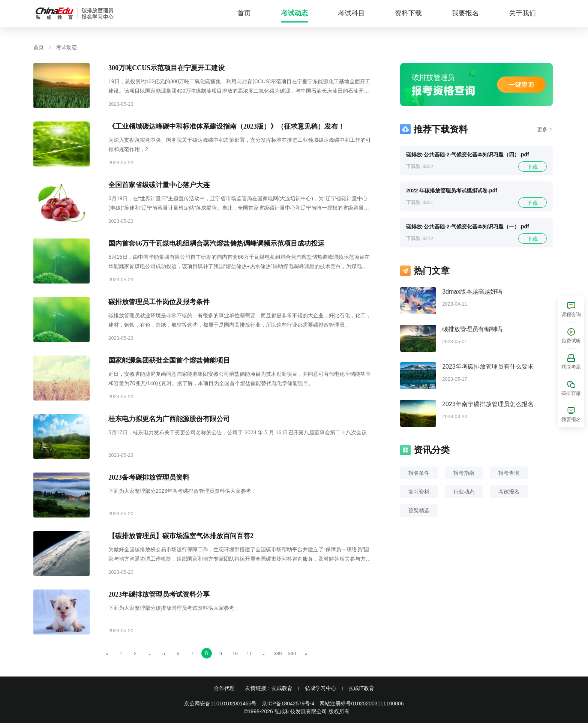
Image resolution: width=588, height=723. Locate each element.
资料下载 (408, 13)
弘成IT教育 (361, 688)
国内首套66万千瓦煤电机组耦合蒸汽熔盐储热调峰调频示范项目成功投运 (216, 243)
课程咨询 (571, 314)
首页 (244, 13)
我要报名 (465, 13)
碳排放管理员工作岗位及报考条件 (159, 302)
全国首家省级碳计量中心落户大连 (159, 185)
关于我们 (522, 13)
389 (278, 653)
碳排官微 (571, 393)
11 (249, 653)
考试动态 (294, 13)
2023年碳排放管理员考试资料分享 (159, 594)
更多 (545, 129)
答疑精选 (419, 510)
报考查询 (509, 473)
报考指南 (464, 473)
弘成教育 (282, 688)
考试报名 (509, 492)
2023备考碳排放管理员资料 (149, 477)
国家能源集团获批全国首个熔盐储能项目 (169, 360)
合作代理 (224, 688)
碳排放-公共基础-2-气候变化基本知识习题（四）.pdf (467, 154)
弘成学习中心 (321, 688)
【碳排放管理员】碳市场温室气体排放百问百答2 (181, 536)
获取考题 (571, 367)
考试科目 (351, 13)
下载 (532, 167)
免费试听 (571, 341)
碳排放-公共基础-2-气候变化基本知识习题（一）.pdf (467, 226)
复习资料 (419, 492)
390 (292, 653)
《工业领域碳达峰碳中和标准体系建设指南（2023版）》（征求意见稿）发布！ (226, 126)
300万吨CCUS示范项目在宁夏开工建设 (166, 68)
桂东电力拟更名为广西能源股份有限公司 (169, 419)
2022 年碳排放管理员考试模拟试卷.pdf (452, 190)
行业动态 (464, 492)
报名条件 (419, 473)
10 (235, 653)
